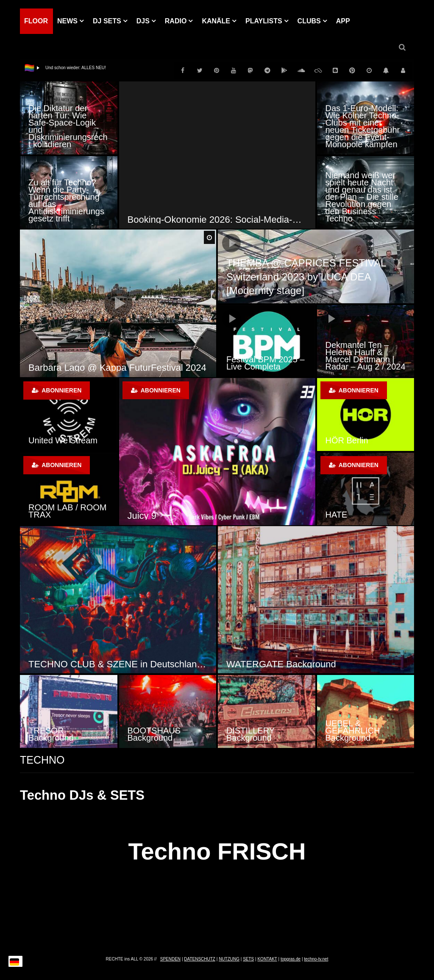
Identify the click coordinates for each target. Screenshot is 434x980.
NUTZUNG (229, 959)
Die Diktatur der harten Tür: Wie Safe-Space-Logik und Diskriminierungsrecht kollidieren (68, 126)
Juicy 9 (142, 516)
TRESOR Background (51, 734)
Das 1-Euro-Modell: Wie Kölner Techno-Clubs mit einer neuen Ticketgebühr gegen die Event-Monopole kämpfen (363, 126)
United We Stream (63, 440)
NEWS (67, 21)
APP (343, 21)
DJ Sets (107, 21)
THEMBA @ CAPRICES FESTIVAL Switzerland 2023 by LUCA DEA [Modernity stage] (306, 277)
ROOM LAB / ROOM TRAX (67, 511)
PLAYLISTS (264, 21)
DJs (143, 21)
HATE (337, 515)
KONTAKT (267, 959)
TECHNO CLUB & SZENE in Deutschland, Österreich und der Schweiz (118, 664)
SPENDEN (170, 959)
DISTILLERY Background (250, 734)
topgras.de (291, 959)
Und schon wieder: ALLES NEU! (76, 68)
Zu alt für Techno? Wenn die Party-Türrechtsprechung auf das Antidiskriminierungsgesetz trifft (66, 200)
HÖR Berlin (347, 440)
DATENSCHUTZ (200, 959)
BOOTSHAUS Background (154, 734)
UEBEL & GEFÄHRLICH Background (353, 731)
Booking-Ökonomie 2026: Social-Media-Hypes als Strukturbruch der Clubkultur (217, 220)
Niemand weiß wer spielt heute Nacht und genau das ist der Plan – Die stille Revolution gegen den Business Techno (362, 197)
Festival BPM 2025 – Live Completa (266, 363)
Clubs (309, 21)
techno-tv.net (316, 959)
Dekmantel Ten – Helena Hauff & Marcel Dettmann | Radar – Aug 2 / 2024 (366, 356)
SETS (248, 959)
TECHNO (42, 760)
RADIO (176, 21)
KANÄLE (216, 21)
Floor (36, 21)
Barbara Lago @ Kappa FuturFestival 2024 (117, 368)
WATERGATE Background (281, 664)
